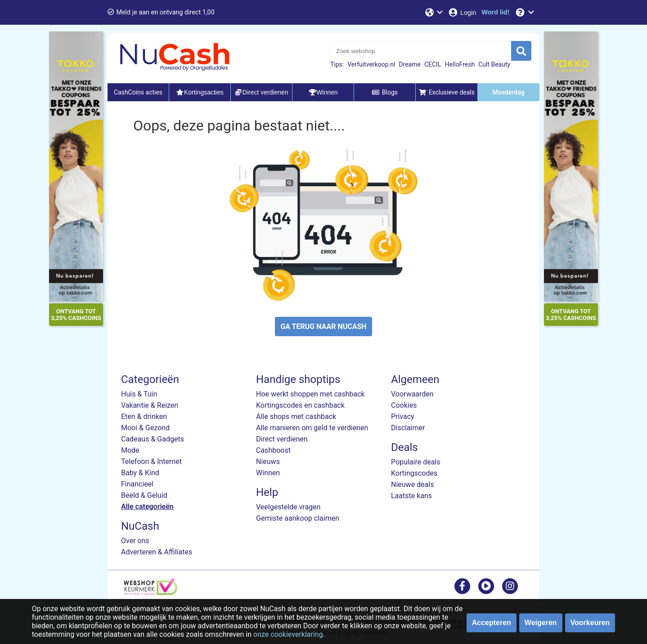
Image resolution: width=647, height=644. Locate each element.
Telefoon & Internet (151, 462)
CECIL (433, 64)
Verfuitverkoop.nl (371, 64)
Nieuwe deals (412, 484)
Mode (130, 450)
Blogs (385, 92)
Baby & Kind (140, 473)
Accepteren (492, 623)
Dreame (410, 64)
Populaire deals (416, 462)
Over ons (135, 541)
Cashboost (273, 450)
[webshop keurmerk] (151, 592)
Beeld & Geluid (144, 495)
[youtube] (486, 586)
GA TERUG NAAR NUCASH (323, 327)
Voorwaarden (412, 394)
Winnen (268, 473)
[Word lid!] (495, 12)
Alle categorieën (147, 507)
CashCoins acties (138, 92)
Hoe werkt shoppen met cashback (310, 394)
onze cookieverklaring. (289, 634)
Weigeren (541, 623)
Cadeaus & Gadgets (153, 439)
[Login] (462, 12)
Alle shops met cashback (296, 417)
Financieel (137, 484)
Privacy (403, 417)
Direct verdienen (282, 439)
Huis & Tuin (139, 394)
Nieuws (268, 462)
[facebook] (462, 586)
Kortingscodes (414, 473)
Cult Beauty (494, 64)
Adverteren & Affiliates (157, 552)
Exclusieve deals (447, 92)
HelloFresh (460, 64)
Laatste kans (411, 496)
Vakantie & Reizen (150, 405)
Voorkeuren (590, 623)
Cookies (404, 405)
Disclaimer (408, 428)
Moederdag (508, 92)
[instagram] (510, 586)
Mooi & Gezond (145, 428)
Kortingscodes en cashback (300, 405)
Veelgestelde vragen (288, 507)
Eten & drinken (144, 417)
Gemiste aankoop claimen (298, 518)
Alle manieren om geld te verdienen (312, 428)
